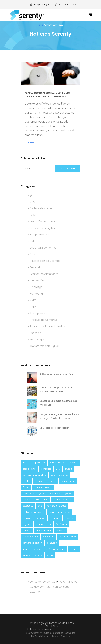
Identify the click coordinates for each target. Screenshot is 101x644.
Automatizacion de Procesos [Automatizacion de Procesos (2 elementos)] (64, 463)
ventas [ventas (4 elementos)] (50, 555)
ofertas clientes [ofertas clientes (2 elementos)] (44, 524)
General (35, 267)
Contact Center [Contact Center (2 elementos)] (68, 481)
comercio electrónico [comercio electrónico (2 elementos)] (45, 481)
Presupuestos (39, 313)
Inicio (41, 25)
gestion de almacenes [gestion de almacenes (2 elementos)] (33, 512)
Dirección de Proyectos (45, 221)
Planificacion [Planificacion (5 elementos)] (62, 524)
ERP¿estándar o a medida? (54, 428)
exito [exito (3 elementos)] (40, 506)
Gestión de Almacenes (44, 274)
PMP (33, 307)
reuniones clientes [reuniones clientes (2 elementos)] (68, 537)
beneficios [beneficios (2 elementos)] (46, 469)
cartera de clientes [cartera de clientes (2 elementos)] (60, 475)
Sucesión (35, 333)
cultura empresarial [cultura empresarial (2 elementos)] (43, 487)
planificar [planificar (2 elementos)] (27, 531)
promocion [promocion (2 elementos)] (49, 537)
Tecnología (37, 340)
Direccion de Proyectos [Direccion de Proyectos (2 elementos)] (34, 494)
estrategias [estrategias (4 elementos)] (28, 506)
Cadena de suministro (44, 208)
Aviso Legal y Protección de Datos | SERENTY (52, 625)
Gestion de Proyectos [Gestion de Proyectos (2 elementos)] (59, 512)
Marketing (36, 294)
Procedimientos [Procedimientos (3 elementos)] (44, 531)
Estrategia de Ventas (43, 248)
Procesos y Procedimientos (47, 326)
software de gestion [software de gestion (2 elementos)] (32, 543)
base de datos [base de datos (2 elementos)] (30, 469)
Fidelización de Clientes (45, 261)
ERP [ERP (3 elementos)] (46, 500)
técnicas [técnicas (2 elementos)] (74, 549)
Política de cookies (39, 629)
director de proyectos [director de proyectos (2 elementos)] (61, 494)
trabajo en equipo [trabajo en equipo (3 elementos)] (31, 549)
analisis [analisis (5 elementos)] (26, 463)
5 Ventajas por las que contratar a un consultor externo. (54, 587)
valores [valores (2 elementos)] (26, 555)
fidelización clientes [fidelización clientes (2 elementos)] (57, 506)
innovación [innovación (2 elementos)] (40, 518)
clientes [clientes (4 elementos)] (26, 481)
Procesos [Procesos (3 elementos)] (61, 531)
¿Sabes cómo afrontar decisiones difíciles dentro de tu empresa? (47, 95)
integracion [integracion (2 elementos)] (55, 518)
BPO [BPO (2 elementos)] (58, 469)
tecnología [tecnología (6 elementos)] (52, 543)
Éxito (33, 254)
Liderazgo (36, 287)
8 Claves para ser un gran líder (57, 374)
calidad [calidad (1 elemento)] (68, 469)
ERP (32, 241)
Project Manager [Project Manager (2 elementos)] (31, 537)
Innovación (37, 280)
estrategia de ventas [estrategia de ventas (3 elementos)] (62, 500)
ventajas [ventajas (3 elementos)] (38, 555)
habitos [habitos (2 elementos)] (26, 518)
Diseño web (36, 636)
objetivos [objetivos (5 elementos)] (27, 524)
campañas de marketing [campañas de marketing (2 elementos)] (34, 475)
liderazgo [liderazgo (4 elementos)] (70, 518)
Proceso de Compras (43, 320)
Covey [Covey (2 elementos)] (26, 487)
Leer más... (30, 143)
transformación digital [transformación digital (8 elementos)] (55, 549)
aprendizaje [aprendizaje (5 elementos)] (40, 463)
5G (31, 195)
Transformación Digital (44, 346)
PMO (33, 300)
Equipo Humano (40, 234)
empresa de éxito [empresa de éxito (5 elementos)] (31, 500)
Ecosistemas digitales (44, 228)
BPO (33, 202)
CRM (33, 215)
